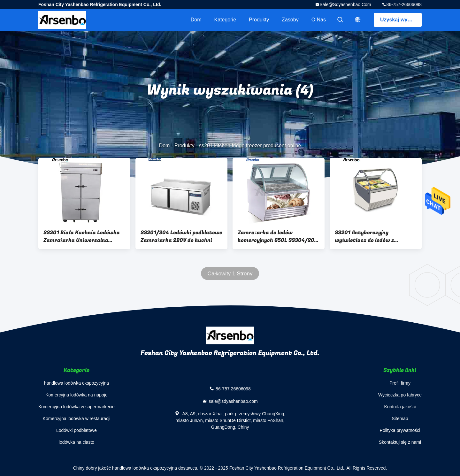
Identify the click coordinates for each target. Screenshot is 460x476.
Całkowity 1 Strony (230, 274)
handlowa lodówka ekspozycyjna (77, 383)
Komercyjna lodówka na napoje (77, 395)
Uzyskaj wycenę (400, 20)
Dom (196, 20)
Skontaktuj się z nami (400, 442)
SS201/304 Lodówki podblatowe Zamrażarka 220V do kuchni (181, 236)
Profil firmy (400, 383)
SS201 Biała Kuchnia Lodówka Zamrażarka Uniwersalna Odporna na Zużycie (82, 236)
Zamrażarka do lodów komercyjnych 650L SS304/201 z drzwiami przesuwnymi (277, 236)
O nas (319, 20)
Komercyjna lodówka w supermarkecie (77, 407)
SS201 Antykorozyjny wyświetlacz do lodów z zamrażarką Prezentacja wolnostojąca (366, 236)
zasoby (290, 20)
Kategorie (225, 20)
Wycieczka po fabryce (400, 395)
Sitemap (400, 418)
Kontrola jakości (400, 407)
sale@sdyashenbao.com (345, 4)
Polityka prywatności (400, 430)
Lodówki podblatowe (77, 430)
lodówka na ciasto (77, 442)
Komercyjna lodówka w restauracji (77, 418)
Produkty (259, 20)
